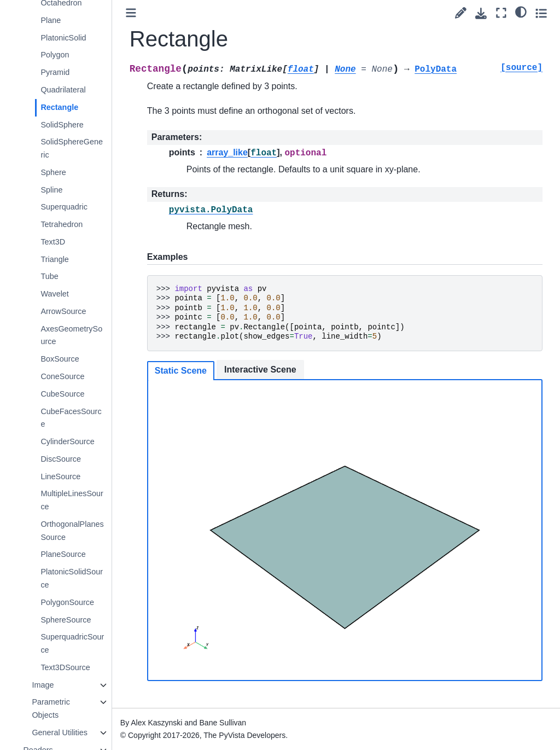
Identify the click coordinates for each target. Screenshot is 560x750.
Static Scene (181, 371)
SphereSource (66, 620)
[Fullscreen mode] (501, 13)
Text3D (53, 242)
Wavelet (54, 294)
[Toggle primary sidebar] (131, 13)
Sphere (53, 172)
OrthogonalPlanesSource (72, 531)
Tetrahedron (62, 224)
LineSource (60, 476)
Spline (51, 190)
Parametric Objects (51, 708)
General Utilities (60, 732)
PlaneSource (63, 554)
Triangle (54, 259)
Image (43, 685)
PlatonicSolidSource (72, 578)
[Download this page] (481, 13)
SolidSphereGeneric (72, 148)
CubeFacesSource (71, 418)
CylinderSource (67, 441)
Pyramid (55, 72)
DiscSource (61, 459)
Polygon (55, 55)
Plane (51, 20)
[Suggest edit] (461, 13)
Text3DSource (65, 667)
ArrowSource (63, 311)
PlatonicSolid (63, 38)
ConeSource (62, 376)
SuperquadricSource (72, 643)
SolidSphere (62, 125)
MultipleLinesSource (72, 500)
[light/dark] (521, 11)
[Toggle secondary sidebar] (541, 13)
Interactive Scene (260, 370)
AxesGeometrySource (71, 335)
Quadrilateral (63, 90)
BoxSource (60, 359)
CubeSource (62, 394)
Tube (49, 276)
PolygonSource (67, 602)
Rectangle (59, 107)
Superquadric (64, 207)
